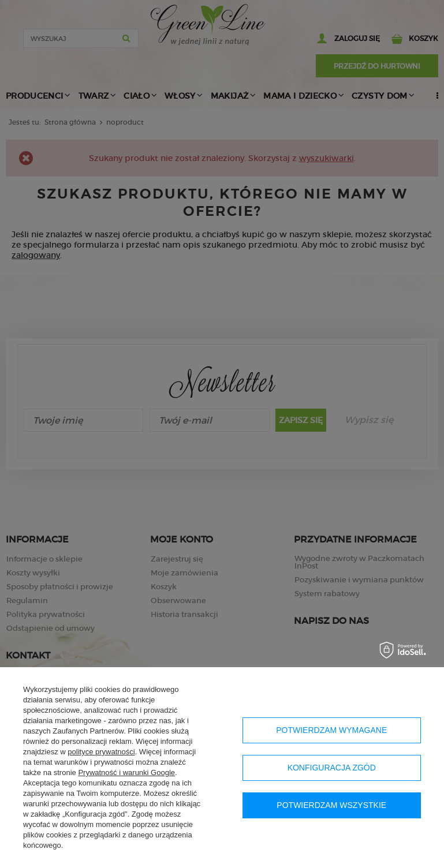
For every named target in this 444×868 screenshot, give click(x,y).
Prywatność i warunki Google (126, 772)
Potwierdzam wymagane (331, 730)
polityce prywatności (101, 752)
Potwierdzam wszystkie (331, 805)
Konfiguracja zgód (332, 768)
